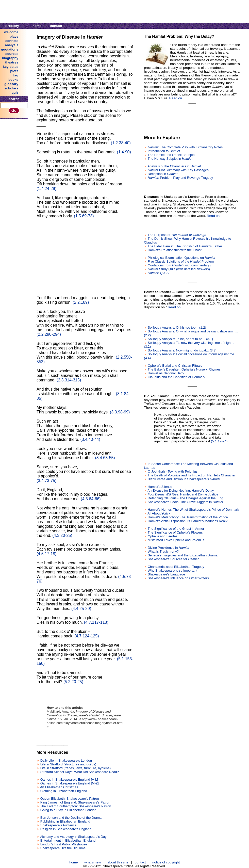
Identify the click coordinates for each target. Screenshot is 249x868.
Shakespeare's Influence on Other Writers (178, 578)
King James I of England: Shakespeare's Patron (75, 802)
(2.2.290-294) (49, 334)
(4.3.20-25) (62, 535)
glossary (11, 84)
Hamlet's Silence (160, 487)
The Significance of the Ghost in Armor (176, 529)
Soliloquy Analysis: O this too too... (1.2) (177, 327)
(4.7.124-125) (87, 636)
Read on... (177, 98)
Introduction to (164, 151)
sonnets (12, 41)
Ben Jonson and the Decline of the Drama (71, 818)
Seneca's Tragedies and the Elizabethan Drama (183, 555)
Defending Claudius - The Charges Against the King (186, 498)
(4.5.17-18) (46, 554)
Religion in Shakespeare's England (66, 829)
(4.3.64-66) (91, 499)
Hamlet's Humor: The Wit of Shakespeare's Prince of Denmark (193, 510)
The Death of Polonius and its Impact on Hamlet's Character (192, 475)
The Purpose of (177, 235)
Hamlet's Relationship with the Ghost (175, 250)
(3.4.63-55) (105, 458)
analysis (12, 45)
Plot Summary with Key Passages (178, 170)
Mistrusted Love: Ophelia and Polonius (176, 540)
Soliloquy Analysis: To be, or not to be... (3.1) (180, 339)
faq (16, 75)
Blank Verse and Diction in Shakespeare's (184, 479)
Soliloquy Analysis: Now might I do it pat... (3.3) (182, 350)
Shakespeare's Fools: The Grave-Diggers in (185, 502)
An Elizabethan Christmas (59, 787)
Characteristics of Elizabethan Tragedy (176, 567)
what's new (93, 862)
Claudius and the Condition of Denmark (177, 377)
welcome (11, 32)
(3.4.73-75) (46, 481)
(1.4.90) (124, 152)
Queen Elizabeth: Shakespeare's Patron (70, 799)
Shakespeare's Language (166, 574)
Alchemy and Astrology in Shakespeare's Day (73, 837)
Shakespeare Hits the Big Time (63, 848)
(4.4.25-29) (81, 609)
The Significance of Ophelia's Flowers (175, 532)
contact (56, 26)
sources (12, 54)
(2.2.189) (81, 302)
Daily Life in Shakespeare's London (66, 760)
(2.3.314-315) (69, 380)
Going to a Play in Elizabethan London (68, 810)
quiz (15, 93)
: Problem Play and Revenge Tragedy (180, 178)
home (37, 26)
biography (10, 58)
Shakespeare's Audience (59, 825)
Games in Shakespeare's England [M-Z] (70, 783)
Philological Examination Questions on (181, 258)
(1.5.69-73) (84, 216)
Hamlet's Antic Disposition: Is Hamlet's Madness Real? (188, 521)
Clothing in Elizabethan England (64, 791)
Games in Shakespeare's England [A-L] (69, 779)
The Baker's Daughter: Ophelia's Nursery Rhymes (184, 369)
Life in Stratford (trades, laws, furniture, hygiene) (76, 768)
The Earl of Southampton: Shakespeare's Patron (76, 806)
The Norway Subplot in (170, 159)
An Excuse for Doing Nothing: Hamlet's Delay (181, 491)
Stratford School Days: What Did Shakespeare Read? (80, 772)
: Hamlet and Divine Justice (183, 494)
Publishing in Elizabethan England (65, 821)
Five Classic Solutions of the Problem (181, 261)
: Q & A (158, 273)
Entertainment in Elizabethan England (68, 840)
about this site (118, 862)
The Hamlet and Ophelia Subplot (172, 155)
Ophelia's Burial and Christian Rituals (175, 366)
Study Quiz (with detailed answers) (179, 269)
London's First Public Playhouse (64, 844)
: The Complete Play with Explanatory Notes (185, 147)
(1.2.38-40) (121, 143)
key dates (11, 67)
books (13, 80)
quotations (10, 49)
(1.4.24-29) (46, 189)
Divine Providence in (168, 548)
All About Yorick (159, 513)
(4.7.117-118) (96, 622)
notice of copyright (166, 862)
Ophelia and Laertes (163, 536)
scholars (11, 88)
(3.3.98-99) (120, 412)
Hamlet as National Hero (166, 373)
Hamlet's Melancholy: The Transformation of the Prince (188, 517)
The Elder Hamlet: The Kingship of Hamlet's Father (185, 246)
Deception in (163, 174)
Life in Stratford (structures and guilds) (68, 764)
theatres (12, 62)
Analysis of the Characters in (174, 166)
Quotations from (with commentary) (179, 265)
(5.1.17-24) (219, 441)
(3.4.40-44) (90, 439)
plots (14, 71)
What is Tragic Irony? (163, 551)
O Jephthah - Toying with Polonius (173, 471)
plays (14, 36)
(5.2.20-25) (73, 682)
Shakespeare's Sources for (173, 559)
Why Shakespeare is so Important (172, 570)
